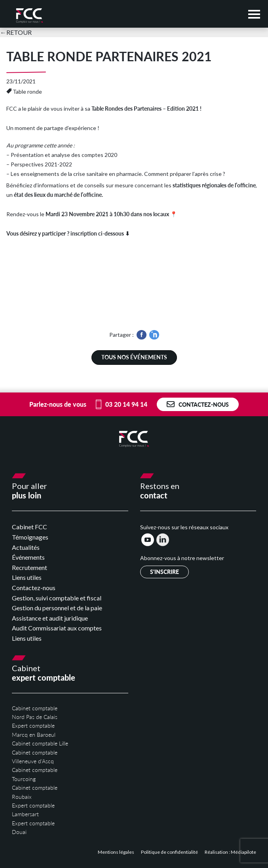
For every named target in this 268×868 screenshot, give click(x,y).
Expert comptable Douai (33, 827)
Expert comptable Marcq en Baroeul (34, 730)
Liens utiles (27, 577)
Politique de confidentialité (170, 852)
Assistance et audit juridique (50, 618)
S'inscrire (164, 572)
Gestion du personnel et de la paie (57, 608)
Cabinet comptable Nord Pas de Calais (35, 712)
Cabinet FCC (29, 527)
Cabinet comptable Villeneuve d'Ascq (35, 757)
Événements (28, 557)
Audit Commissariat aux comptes (57, 628)
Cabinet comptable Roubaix (35, 792)
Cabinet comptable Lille (40, 743)
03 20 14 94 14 (122, 404)
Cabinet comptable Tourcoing (35, 774)
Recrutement (29, 567)
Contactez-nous (198, 404)
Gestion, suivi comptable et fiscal (57, 598)
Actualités (26, 547)
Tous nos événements (134, 357)
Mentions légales (116, 852)
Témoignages (30, 537)
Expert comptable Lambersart (33, 810)
